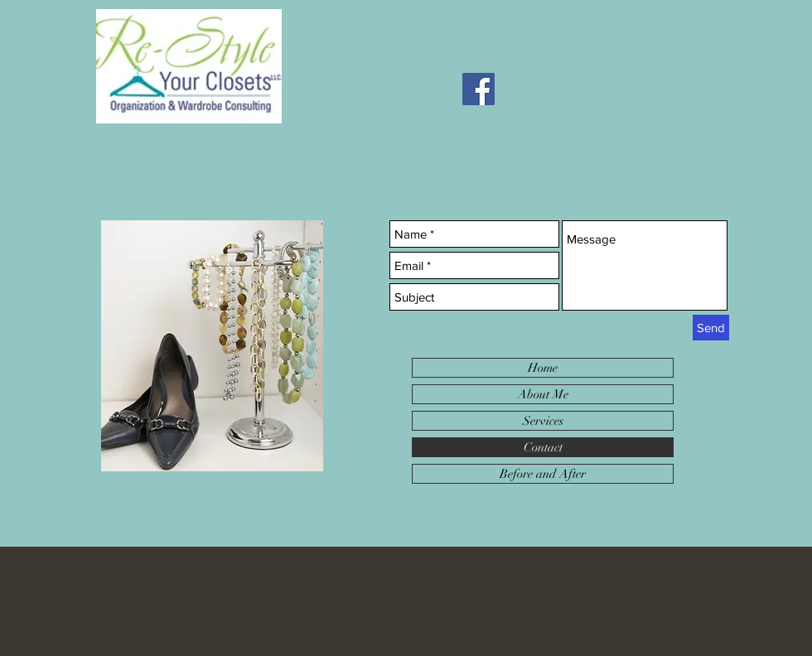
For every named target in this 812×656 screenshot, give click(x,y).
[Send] (711, 328)
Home (543, 368)
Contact (543, 447)
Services (543, 421)
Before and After (543, 474)
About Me (543, 394)
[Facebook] (479, 89)
